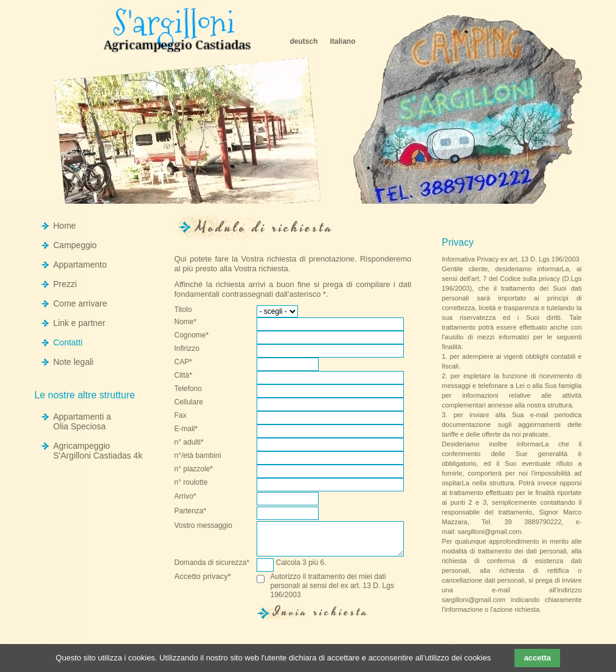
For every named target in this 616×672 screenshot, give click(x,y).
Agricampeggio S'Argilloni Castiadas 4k (98, 451)
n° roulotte (191, 482)
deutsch (304, 41)
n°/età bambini (198, 456)
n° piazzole (194, 471)
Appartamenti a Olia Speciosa (82, 421)
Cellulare (189, 402)
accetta (538, 658)
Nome (193, 324)
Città (193, 377)
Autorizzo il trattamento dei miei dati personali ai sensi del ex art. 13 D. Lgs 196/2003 (332, 586)
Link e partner (80, 323)
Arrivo (193, 498)
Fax (181, 415)
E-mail (193, 431)
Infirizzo (187, 348)
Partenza (193, 513)
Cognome (193, 337)
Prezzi (65, 284)
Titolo (183, 310)
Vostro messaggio (203, 525)
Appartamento (80, 265)
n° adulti (193, 444)
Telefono (188, 389)
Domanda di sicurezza (212, 564)
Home (65, 226)
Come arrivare (81, 303)
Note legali (74, 362)
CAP (193, 364)
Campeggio (75, 245)
